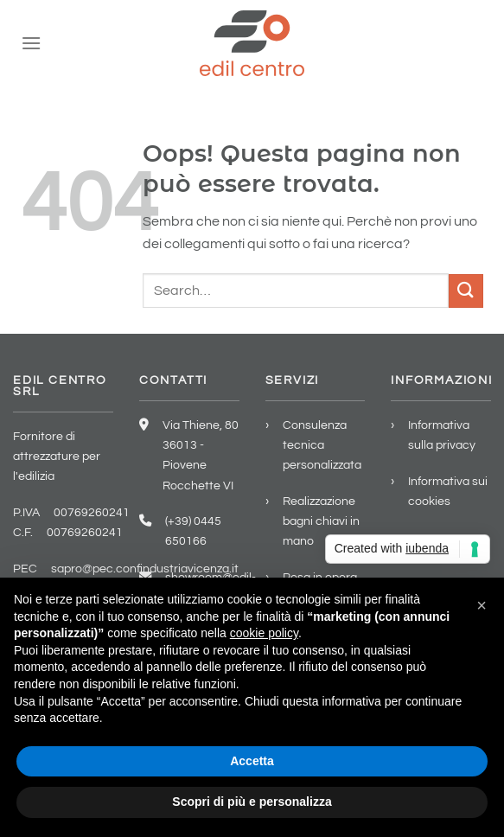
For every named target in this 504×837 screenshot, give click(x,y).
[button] (482, 605)
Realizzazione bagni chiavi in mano (321, 521)
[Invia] (466, 291)
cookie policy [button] (264, 633)
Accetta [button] (252, 761)
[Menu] (31, 43)
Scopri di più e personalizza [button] (252, 802)
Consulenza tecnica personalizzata (322, 445)
